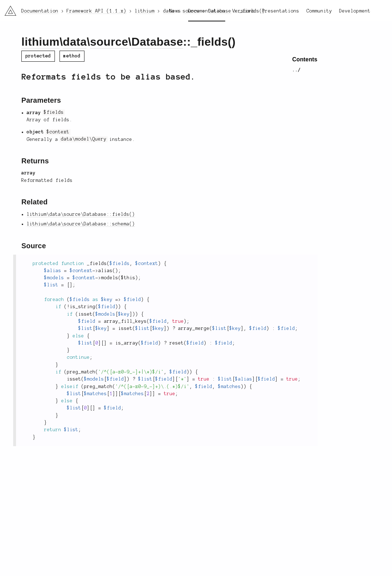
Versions (244, 11)
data (75, 42)
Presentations (281, 11)
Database (157, 42)
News (175, 11)
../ (296, 70)
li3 (8, 9)
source (109, 42)
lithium (40, 42)
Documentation (207, 11)
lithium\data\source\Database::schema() (81, 224)
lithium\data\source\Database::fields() (81, 214)
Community (319, 11)
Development (355, 11)
